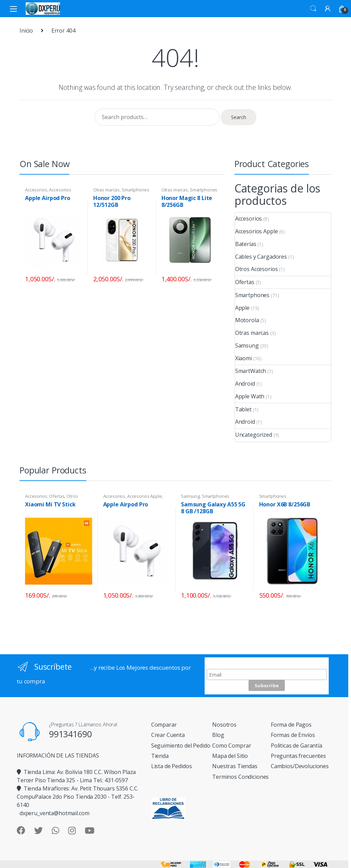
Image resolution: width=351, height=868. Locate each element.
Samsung (247, 345)
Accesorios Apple (257, 231)
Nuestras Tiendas (235, 766)
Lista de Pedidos (172, 766)
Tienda (160, 756)
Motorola (247, 320)
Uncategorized (254, 435)
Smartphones (135, 190)
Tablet (243, 409)
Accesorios (36, 190)
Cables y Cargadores (261, 257)
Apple (242, 308)
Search (313, 9)
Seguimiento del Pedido (181, 746)
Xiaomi (244, 358)
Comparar (164, 725)
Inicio (26, 31)
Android (245, 384)
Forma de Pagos (291, 725)
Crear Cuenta (168, 735)
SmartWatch (251, 371)
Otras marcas (106, 190)
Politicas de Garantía (296, 746)
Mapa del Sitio (230, 756)
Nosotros (224, 725)
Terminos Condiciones (240, 777)
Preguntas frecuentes (298, 756)
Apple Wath (250, 396)
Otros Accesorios (257, 269)
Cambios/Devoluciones (300, 766)
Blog (218, 735)
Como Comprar (232, 746)
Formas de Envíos (293, 735)
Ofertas (245, 282)
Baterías (246, 244)
